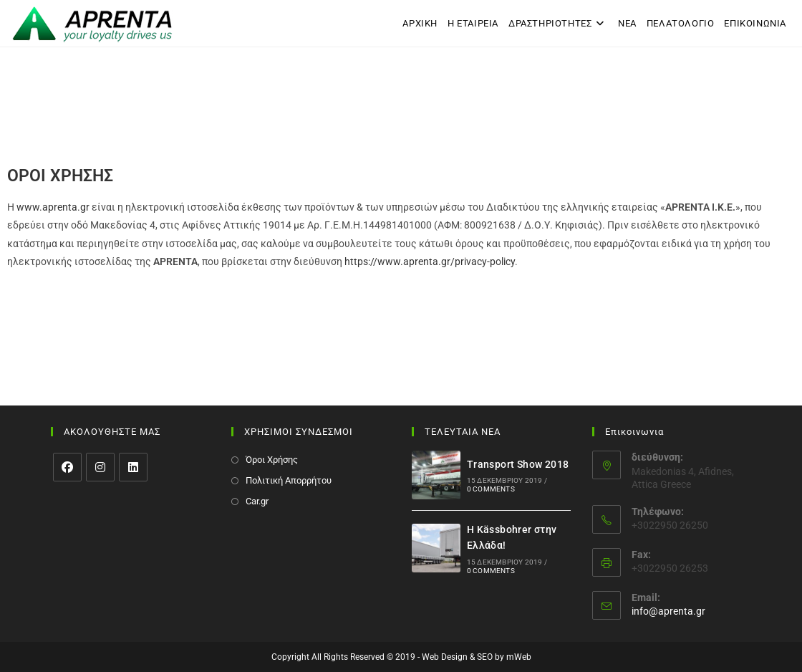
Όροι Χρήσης (272, 460)
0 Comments (491, 489)
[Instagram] (100, 467)
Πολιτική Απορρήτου (289, 480)
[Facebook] (67, 467)
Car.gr (257, 501)
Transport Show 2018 (518, 464)
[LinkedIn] (133, 467)
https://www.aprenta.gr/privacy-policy (430, 261)
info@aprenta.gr (668, 611)
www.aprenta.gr (53, 207)
